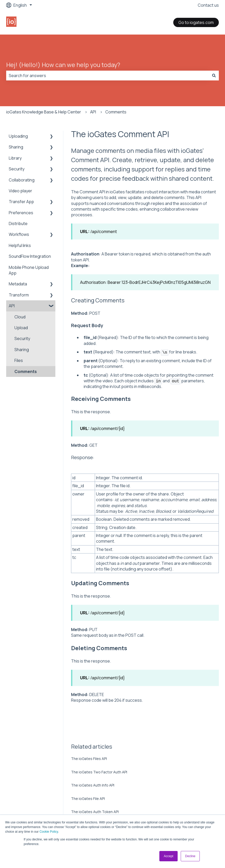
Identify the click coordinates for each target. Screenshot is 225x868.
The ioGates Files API (89, 759)
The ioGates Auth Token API (95, 812)
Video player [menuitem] (20, 191)
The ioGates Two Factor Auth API (99, 772)
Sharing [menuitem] (16, 147)
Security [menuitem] (17, 169)
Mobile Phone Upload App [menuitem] (29, 270)
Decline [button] (190, 856)
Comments (116, 112)
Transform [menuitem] (19, 295)
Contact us (208, 5)
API (93, 112)
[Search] (214, 76)
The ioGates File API (88, 799)
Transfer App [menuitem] (21, 202)
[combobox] (108, 76)
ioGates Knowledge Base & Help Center (44, 112)
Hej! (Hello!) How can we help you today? (63, 65)
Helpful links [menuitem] (20, 245)
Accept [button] (168, 856)
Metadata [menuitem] (18, 284)
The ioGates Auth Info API (93, 785)
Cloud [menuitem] (20, 317)
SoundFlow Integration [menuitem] (30, 256)
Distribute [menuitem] (18, 224)
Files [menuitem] (19, 360)
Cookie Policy (49, 832)
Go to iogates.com (196, 22)
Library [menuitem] (15, 158)
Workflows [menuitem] (19, 234)
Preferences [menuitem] (21, 213)
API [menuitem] (12, 306)
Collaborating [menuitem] (22, 180)
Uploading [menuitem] (18, 136)
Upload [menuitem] (21, 328)
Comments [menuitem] (26, 371)
